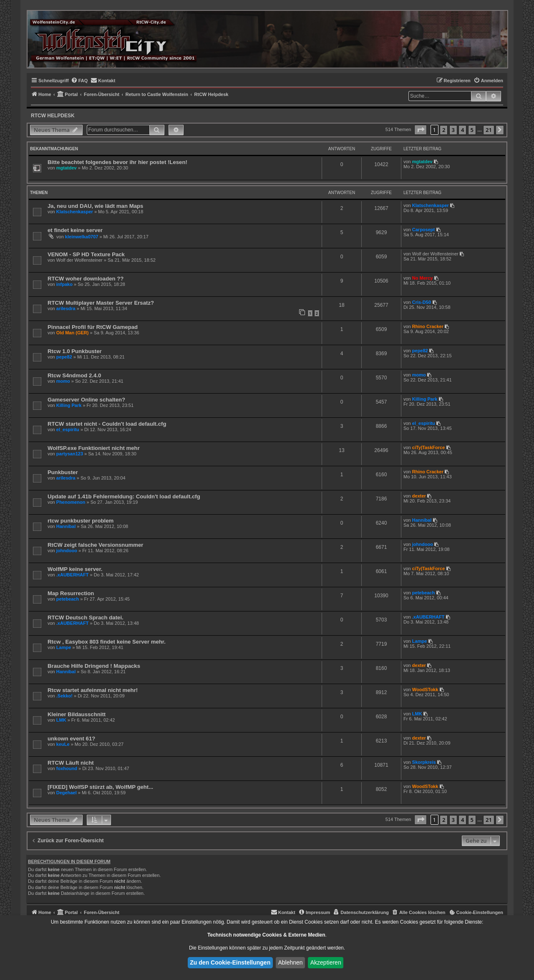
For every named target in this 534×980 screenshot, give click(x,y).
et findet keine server (75, 230)
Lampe (64, 647)
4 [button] (462, 130)
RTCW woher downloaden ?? (86, 279)
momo (63, 381)
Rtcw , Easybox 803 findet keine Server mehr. (107, 642)
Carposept (423, 230)
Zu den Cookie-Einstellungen (230, 962)
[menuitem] (79, 81)
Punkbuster (63, 472)
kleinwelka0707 (82, 237)
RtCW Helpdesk (53, 116)
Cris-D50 (422, 302)
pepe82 (64, 357)
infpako (64, 284)
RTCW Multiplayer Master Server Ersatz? (101, 303)
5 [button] (472, 130)
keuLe (63, 744)
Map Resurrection (71, 593)
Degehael (67, 793)
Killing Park (69, 405)
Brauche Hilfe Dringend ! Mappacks (94, 666)
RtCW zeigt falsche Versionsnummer (95, 545)
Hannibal (66, 526)
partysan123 (70, 454)
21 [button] (489, 130)
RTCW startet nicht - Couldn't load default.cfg (107, 424)
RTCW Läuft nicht (71, 763)
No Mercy (423, 278)
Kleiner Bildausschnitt (77, 714)
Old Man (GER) (73, 333)
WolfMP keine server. (75, 569)
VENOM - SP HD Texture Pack (86, 254)
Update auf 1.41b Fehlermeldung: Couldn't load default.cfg (124, 496)
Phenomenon (71, 502)
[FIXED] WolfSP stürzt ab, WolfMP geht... (100, 787)
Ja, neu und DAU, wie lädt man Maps (95, 206)
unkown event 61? (71, 739)
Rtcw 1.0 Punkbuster (75, 351)
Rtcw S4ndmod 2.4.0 (74, 375)
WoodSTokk (425, 690)
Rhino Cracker (428, 326)
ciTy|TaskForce (428, 447)
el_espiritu (68, 429)
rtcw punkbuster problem (81, 521)
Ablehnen (290, 962)
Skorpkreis (424, 762)
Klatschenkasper (75, 212)
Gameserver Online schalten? (86, 400)
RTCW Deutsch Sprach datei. (86, 618)
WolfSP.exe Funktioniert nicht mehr (94, 448)
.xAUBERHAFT (73, 575)
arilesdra (66, 308)
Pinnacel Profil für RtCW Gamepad (93, 327)
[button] (421, 130)
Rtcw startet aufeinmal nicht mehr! (93, 690)
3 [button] (453, 130)
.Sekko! (64, 696)
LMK (61, 720)
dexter (419, 496)
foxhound (67, 768)
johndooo (67, 551)
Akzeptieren (326, 962)
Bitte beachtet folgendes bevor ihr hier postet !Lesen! (117, 162)
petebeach (68, 599)
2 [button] (444, 130)
